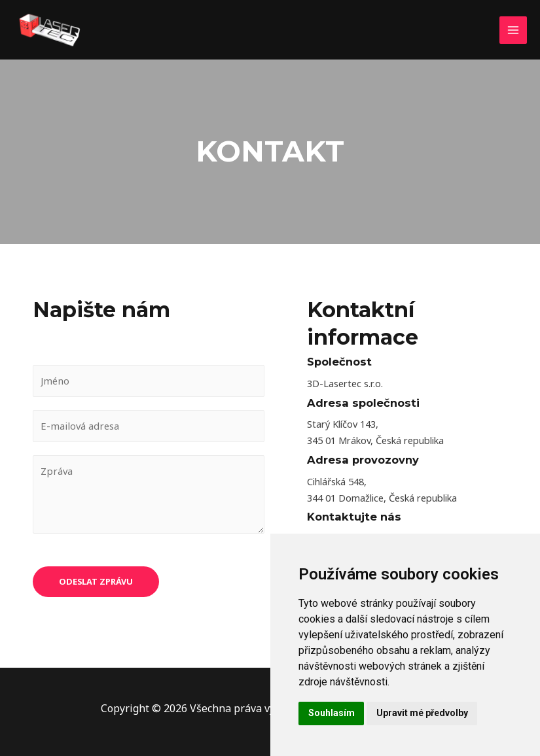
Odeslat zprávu (96, 583)
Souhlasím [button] (332, 713)
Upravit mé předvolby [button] (422, 713)
